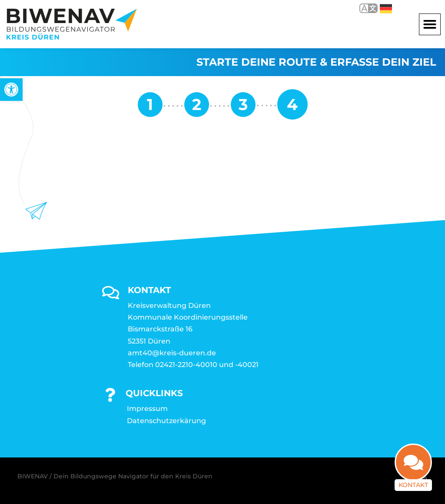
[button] (430, 24)
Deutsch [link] (386, 9)
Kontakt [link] (413, 489)
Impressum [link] (147, 409)
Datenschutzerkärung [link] (166, 421)
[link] (11, 90)
